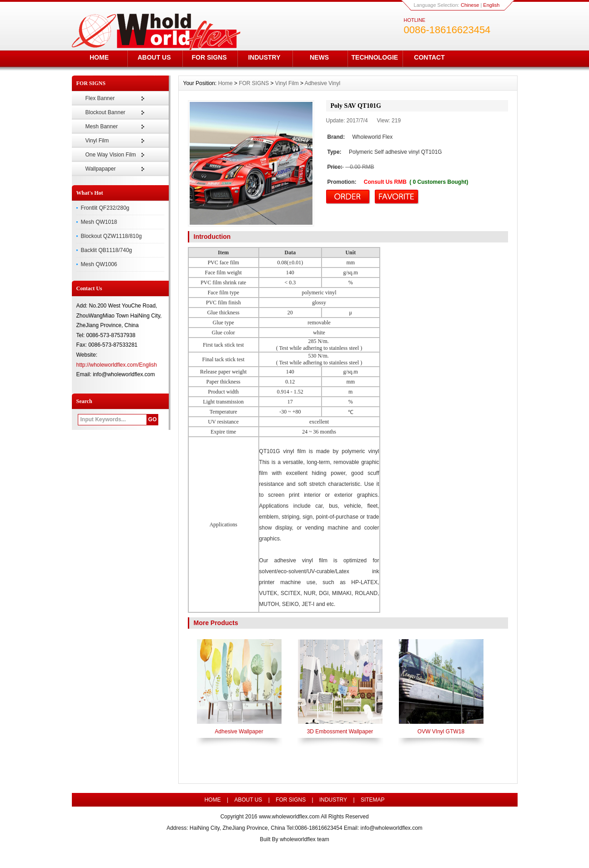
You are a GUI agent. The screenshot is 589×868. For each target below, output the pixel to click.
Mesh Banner (102, 126)
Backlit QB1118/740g (107, 250)
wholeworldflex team (305, 839)
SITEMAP (373, 800)
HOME (99, 57)
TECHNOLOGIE (375, 57)
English (491, 5)
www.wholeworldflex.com (289, 817)
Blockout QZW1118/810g (111, 236)
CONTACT (429, 57)
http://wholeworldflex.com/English (117, 365)
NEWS (319, 57)
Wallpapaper (101, 169)
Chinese (470, 5)
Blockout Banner (106, 112)
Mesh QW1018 (99, 222)
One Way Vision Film (111, 155)
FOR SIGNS (209, 57)
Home (225, 83)
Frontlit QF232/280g (105, 208)
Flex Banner (100, 98)
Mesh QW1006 (99, 264)
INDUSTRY (264, 57)
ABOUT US (154, 57)
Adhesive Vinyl (323, 83)
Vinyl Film (97, 141)
